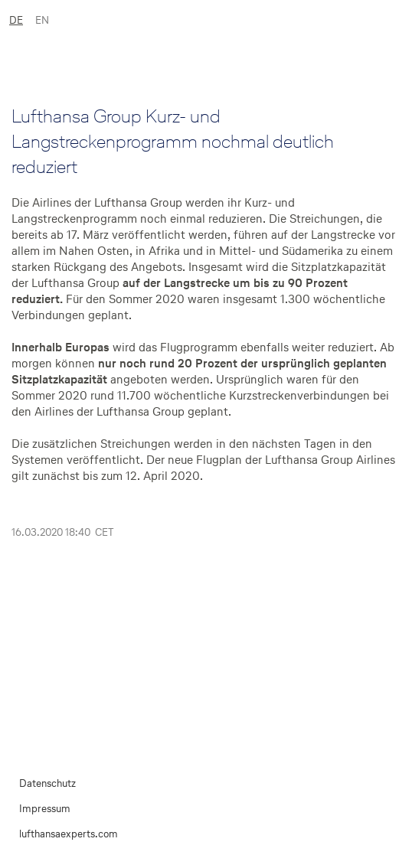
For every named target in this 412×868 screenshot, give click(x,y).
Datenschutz (47, 783)
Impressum (45, 809)
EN (42, 20)
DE (16, 20)
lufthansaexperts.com (69, 834)
